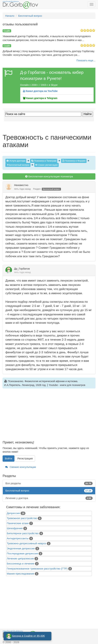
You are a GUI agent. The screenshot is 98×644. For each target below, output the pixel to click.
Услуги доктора (16, 161)
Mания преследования (20, 574)
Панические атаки (18, 523)
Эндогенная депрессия (21, 548)
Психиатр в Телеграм (44, 161)
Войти (9, 458)
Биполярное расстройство (23, 533)
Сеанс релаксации (46, 165)
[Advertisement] (49, 416)
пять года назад (22, 189)
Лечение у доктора (49, 498)
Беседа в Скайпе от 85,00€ (28, 636)
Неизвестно (21, 185)
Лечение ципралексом (20, 558)
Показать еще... (86, 60)
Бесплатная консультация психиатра (49, 176)
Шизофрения (15, 528)
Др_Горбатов (22, 269)
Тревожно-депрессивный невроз (26, 543)
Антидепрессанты (18, 538)
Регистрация (25, 458)
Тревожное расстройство (22, 518)
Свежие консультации (21, 467)
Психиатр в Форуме (74, 161)
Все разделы (49, 483)
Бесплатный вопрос (18, 165)
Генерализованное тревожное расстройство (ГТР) (37, 569)
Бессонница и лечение (21, 563)
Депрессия (13, 513)
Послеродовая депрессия (22, 553)
